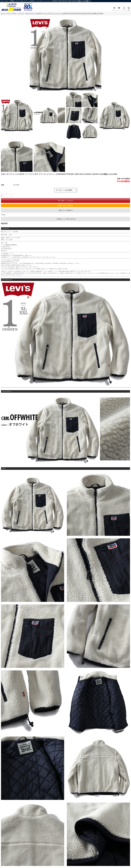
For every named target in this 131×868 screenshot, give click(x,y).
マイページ (124, 9)
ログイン (114, 9)
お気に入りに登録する (65, 210)
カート (119, 9)
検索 (129, 9)
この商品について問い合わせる (65, 219)
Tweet (3, 215)
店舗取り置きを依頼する (65, 206)
